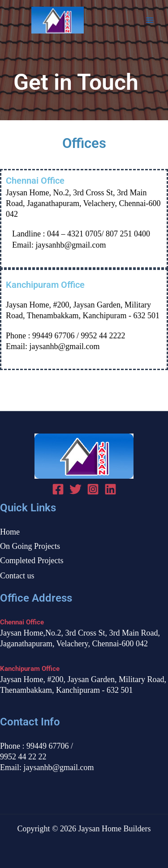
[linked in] (110, 489)
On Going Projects (30, 546)
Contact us (17, 576)
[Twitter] (75, 489)
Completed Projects (32, 560)
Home (10, 532)
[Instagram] (93, 489)
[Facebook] (58, 489)
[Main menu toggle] (150, 20)
